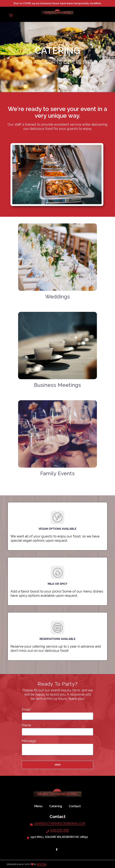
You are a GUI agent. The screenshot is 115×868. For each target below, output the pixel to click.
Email (27, 710)
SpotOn (42, 864)
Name (26, 725)
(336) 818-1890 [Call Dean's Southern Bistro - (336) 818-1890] (60, 830)
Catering (57, 806)
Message (29, 741)
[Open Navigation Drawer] (11, 15)
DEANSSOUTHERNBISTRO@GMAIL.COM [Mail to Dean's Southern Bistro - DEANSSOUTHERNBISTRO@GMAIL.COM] (60, 823)
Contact (76, 806)
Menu (39, 806)
